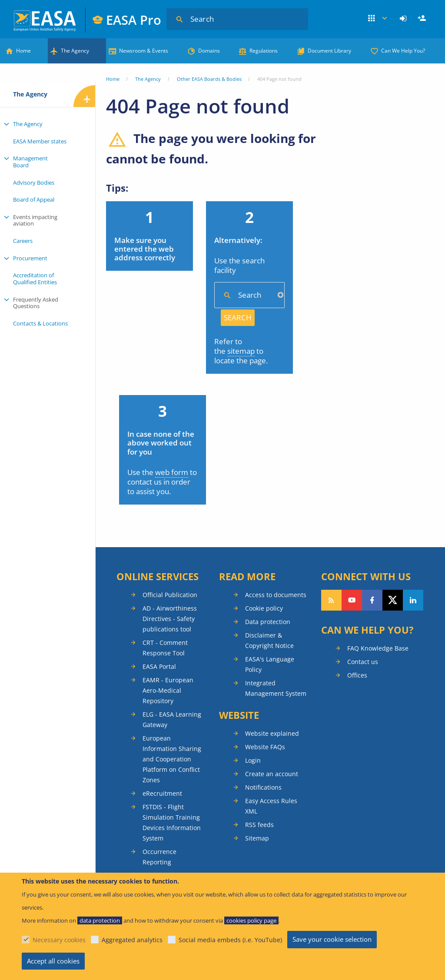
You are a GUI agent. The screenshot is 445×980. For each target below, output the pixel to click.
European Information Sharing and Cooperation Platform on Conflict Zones (172, 759)
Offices (357, 675)
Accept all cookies (53, 961)
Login (404, 19)
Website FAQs (265, 747)
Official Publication (170, 595)
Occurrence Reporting (159, 857)
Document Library (329, 51)
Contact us (363, 662)
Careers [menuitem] (23, 241)
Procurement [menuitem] (30, 258)
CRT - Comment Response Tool (165, 648)
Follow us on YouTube (352, 600)
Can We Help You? (403, 51)
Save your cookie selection (332, 939)
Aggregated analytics (132, 940)
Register (423, 19)
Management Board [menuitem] (30, 162)
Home (23, 51)
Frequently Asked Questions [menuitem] (36, 303)
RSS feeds (259, 825)
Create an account (272, 774)
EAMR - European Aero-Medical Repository (168, 690)
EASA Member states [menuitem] (40, 141)
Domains (209, 51)
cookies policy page (251, 920)
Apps (378, 19)
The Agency (75, 51)
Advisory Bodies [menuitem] (34, 183)
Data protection (268, 622)
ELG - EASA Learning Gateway (172, 719)
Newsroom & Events (144, 51)
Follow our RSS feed (331, 600)
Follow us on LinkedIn (413, 600)
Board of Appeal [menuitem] (34, 199)
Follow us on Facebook (372, 600)
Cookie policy (264, 608)
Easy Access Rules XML (271, 806)
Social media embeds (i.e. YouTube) (230, 940)
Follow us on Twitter (393, 600)
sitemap (241, 351)
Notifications (263, 787)
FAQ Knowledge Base (378, 648)
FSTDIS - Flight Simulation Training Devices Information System (172, 822)
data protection (100, 920)
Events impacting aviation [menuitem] (35, 220)
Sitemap (257, 838)
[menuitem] (404, 19)
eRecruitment (162, 793)
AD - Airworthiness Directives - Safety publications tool (170, 619)
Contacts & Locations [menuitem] (40, 323)
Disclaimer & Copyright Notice (269, 640)
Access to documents (276, 595)
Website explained (272, 733)
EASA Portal (159, 666)
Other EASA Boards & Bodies (209, 79)
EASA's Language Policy (270, 664)
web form (172, 472)
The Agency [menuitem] (28, 124)
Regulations (264, 51)
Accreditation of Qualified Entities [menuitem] (35, 279)
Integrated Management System (276, 688)
